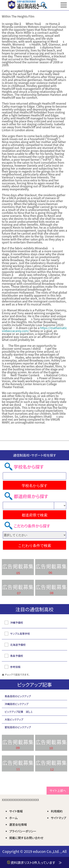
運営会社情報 (18, 824)
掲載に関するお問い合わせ (26, 838)
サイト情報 (16, 811)
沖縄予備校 (17, 623)
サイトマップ (58, 818)
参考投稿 (15, 667)
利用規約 (57, 811)
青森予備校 (17, 656)
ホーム (13, 818)
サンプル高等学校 (20, 634)
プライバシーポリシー (23, 831)
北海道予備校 (18, 645)
